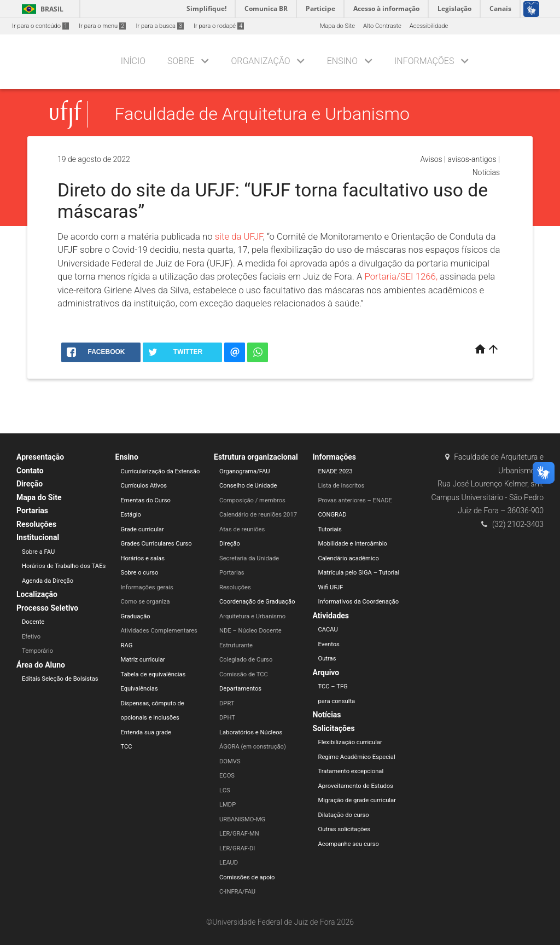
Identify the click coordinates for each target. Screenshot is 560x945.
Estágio (131, 515)
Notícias (486, 172)
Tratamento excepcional (351, 771)
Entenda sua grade (146, 732)
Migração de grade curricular (357, 800)
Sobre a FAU (38, 552)
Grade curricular (142, 529)
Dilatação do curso (344, 815)
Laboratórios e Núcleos (251, 732)
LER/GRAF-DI (237, 848)
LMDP (227, 805)
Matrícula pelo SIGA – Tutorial (359, 573)
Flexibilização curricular (350, 742)
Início (133, 61)
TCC (127, 747)
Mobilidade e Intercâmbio (353, 544)
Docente (33, 622)
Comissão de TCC (244, 674)
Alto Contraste (382, 26)
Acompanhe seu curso (349, 844)
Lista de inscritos (342, 486)
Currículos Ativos (144, 486)
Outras (327, 659)
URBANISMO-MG (242, 819)
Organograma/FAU (244, 471)
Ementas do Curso (146, 500)
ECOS (227, 776)
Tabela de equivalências (153, 674)
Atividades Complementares (159, 631)
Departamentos (240, 689)
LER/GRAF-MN (239, 834)
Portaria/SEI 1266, (402, 276)
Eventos (329, 644)
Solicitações (334, 728)
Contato (30, 471)
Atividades (331, 616)
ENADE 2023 (336, 471)
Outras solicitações (345, 829)
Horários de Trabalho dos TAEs (64, 566)
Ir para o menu (102, 26)
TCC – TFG (333, 686)
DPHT (227, 718)
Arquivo (326, 672)
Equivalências (139, 689)
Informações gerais (147, 587)
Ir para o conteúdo (40, 26)
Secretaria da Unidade (249, 558)
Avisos (431, 159)
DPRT (227, 703)
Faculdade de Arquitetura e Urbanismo (262, 114)
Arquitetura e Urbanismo (252, 616)
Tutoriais (330, 529)
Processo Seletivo (47, 608)
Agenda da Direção (48, 581)
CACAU (328, 630)
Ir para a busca (160, 26)
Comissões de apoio (247, 877)
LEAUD (229, 863)
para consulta (337, 701)
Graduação (136, 616)
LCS (225, 790)
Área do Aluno (41, 665)
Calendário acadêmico (349, 558)
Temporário (37, 651)
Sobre (181, 61)
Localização (37, 594)
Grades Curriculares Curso (156, 544)
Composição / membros (252, 500)
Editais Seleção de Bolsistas (60, 679)
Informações (424, 61)
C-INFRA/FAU (237, 892)
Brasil (41, 9)
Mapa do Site (337, 26)
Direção (30, 484)
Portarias (32, 511)
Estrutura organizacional (256, 457)
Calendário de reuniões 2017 (258, 515)
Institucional (38, 537)
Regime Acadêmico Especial (357, 757)
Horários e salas (143, 558)
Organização (260, 61)
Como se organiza (145, 602)
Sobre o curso (140, 573)
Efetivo (31, 637)
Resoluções (36, 524)
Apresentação (40, 457)
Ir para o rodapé (219, 26)
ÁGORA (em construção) (253, 747)
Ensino (342, 61)
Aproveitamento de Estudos (356, 786)
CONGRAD (332, 515)
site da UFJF (239, 236)
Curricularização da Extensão (161, 471)
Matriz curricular (143, 660)
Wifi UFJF (331, 587)
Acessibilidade (429, 26)
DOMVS (230, 761)
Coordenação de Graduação (257, 602)
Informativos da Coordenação (359, 602)
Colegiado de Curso (246, 660)
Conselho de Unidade (248, 486)
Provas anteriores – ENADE (355, 500)
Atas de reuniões (242, 529)
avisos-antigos (472, 159)
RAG (127, 645)
